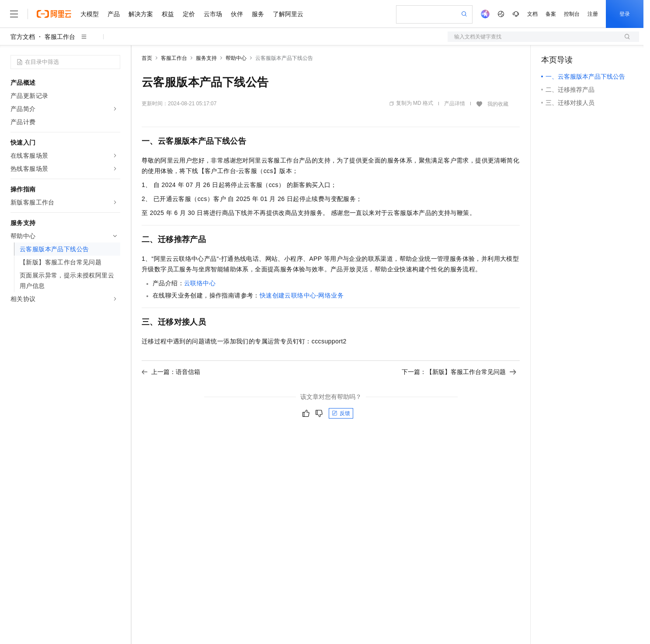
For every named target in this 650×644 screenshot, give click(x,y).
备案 (551, 14)
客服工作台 (60, 37)
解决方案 (141, 14)
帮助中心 (236, 58)
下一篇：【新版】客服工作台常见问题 (459, 372)
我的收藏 (498, 104)
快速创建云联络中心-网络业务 (302, 295)
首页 (147, 58)
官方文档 (23, 37)
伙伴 (237, 14)
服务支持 (206, 58)
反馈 (341, 413)
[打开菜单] (14, 14)
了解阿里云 (288, 14)
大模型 (90, 14)
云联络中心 (200, 283)
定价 (189, 14)
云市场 (213, 14)
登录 (625, 14)
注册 (593, 14)
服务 (258, 14)
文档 (532, 14)
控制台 (572, 14)
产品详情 (455, 104)
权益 (168, 14)
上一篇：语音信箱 (171, 372)
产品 (114, 14)
